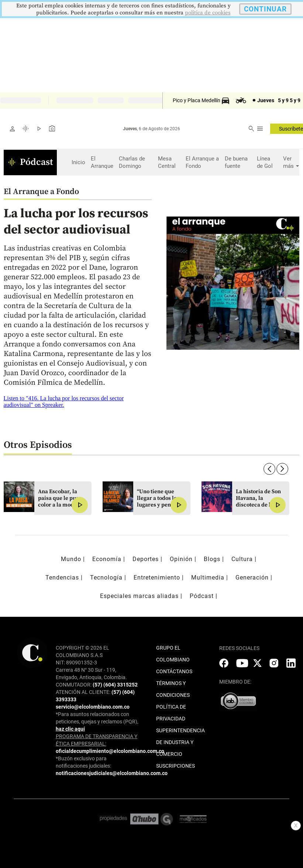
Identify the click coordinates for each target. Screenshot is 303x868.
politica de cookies (208, 13)
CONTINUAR (265, 9)
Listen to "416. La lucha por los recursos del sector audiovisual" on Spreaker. (64, 402)
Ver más (289, 162)
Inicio (78, 162)
